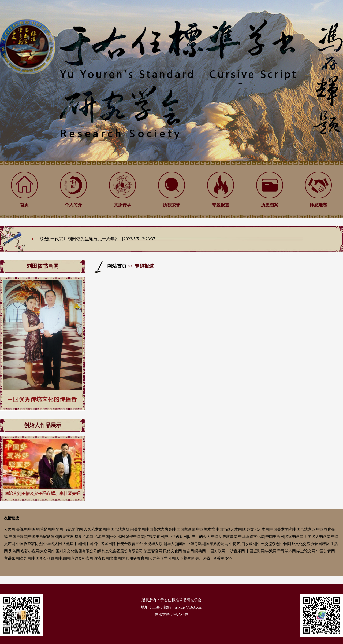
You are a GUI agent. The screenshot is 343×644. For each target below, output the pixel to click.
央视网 (22, 529)
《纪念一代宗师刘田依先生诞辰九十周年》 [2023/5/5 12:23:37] (97, 239)
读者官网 (102, 558)
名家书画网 (294, 537)
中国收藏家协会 (29, 544)
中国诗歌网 (18, 537)
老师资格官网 (82, 558)
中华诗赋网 (196, 544)
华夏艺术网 (84, 537)
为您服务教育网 (135, 558)
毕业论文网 (306, 551)
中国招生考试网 (99, 544)
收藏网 (251, 544)
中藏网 (64, 558)
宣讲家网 (12, 558)
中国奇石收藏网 (45, 558)
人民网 (10, 529)
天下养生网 (185, 558)
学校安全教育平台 (128, 544)
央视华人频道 (155, 544)
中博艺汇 (237, 544)
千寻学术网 (286, 551)
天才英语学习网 (162, 558)
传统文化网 (73, 529)
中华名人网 (53, 544)
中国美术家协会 (159, 529)
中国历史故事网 (224, 537)
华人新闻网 (176, 544)
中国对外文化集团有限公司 (74, 551)
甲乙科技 (181, 615)
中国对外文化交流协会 (299, 544)
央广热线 (203, 558)
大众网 (46, 551)
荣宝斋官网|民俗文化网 (163, 551)
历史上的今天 (199, 537)
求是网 (46, 529)
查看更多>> (223, 558)
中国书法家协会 (120, 529)
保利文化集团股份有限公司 (120, 551)
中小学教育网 (176, 537)
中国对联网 (216, 551)
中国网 (34, 529)
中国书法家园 (304, 529)
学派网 (271, 551)
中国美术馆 (206, 529)
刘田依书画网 (43, 266)
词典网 (200, 551)
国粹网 (324, 544)
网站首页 (117, 266)
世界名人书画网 (317, 537)
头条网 (14, 551)
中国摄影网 (255, 551)
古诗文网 (66, 537)
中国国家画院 (184, 529)
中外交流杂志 (268, 544)
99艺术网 (117, 537)
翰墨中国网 (135, 537)
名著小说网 (30, 551)
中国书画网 (275, 537)
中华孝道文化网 (251, 537)
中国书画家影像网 (43, 537)
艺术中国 (102, 537)
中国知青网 (326, 551)
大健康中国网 (74, 544)
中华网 (58, 529)
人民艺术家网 (95, 529)
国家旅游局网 (217, 544)
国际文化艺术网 (256, 529)
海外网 (25, 558)
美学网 (140, 529)
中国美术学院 (281, 529)
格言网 (188, 551)
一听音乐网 (236, 551)
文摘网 (115, 558)
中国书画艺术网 (229, 529)
